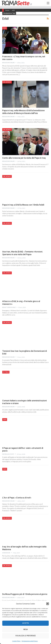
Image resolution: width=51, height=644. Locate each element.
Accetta (26, 623)
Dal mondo (7, 82)
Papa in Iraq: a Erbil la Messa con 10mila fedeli (23, 205)
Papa (5, 28)
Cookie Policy (16, 641)
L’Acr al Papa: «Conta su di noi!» (17, 498)
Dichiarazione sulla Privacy (30, 641)
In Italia (6, 372)
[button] (48, 604)
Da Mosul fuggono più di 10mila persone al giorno (25, 594)
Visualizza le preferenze (26, 636)
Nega (26, 629)
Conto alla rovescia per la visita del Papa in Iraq (24, 158)
